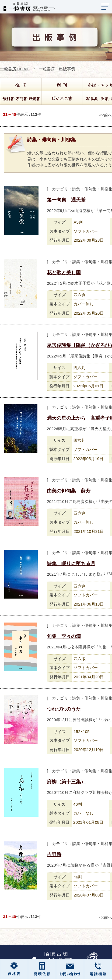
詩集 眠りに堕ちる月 (71, 564)
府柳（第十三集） (66, 782)
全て (20, 85)
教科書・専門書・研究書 (20, 98)
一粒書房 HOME (15, 69)
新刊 (61, 85)
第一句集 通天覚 (66, 200)
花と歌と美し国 (64, 273)
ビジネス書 (61, 98)
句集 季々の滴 (64, 636)
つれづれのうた (64, 709)
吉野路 (54, 854)
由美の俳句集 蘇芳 (69, 491)
